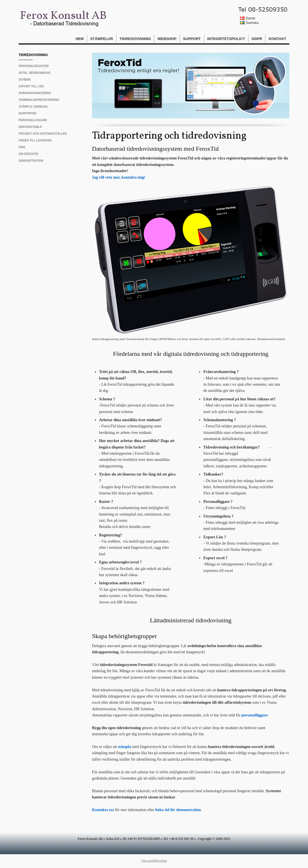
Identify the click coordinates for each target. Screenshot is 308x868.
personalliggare (254, 715)
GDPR (257, 39)
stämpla (125, 747)
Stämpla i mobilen (33, 107)
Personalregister (34, 66)
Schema (25, 80)
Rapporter (27, 113)
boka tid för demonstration (178, 810)
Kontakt (277, 39)
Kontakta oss (103, 810)
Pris (22, 147)
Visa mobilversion (154, 861)
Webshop (167, 39)
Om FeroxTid (28, 154)
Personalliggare (33, 120)
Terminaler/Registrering (39, 100)
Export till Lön (31, 86)
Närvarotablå (30, 127)
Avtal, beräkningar (34, 73)
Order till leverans (35, 140)
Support (192, 39)
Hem (80, 39)
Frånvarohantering (35, 93)
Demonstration (31, 161)
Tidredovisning (135, 39)
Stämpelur (102, 39)
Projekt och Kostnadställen (43, 134)
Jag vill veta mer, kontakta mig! (119, 177)
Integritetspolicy (226, 39)
